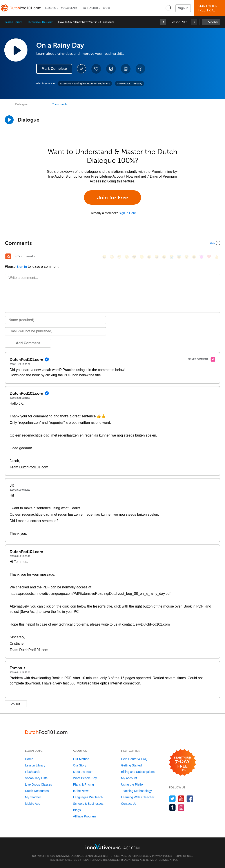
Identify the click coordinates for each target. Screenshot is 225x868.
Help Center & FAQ (134, 759)
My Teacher (90, 8)
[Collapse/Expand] (112, 243)
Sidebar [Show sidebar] (213, 22)
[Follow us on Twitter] (172, 799)
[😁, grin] (119, 257)
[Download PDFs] (126, 69)
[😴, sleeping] (187, 257)
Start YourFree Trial (210, 8)
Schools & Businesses (88, 804)
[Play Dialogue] (9, 120)
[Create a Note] (111, 69)
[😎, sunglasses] (134, 257)
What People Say (85, 778)
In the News (81, 791)
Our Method (81, 759)
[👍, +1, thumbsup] (216, 257)
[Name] (55, 320)
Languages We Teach (88, 797)
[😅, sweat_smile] (157, 257)
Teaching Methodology (136, 791)
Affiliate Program (84, 816)
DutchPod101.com (139, 856)
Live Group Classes (38, 784)
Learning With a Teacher (138, 797)
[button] (168, 8)
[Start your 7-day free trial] (182, 763)
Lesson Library (13, 22)
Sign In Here (127, 213)
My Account (129, 778)
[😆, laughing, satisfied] (149, 257)
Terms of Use (183, 856)
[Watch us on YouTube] (181, 799)
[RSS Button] (8, 256)
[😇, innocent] (179, 257)
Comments (60, 104)
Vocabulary (69, 8)
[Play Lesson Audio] (16, 50)
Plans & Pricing (83, 784)
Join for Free (113, 197)
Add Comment (28, 343)
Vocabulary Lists (36, 778)
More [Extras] (107, 8)
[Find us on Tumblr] (172, 807)
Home (29, 759)
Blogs (77, 810)
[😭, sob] (172, 257)
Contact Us (129, 804)
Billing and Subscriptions (138, 772)
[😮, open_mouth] (194, 257)
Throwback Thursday (40, 22)
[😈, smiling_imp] (201, 257)
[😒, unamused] (127, 257)
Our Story (80, 765)
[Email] (55, 331)
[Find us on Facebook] (190, 799)
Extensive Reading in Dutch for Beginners (85, 84)
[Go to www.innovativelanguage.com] (112, 847)
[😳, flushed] (112, 257)
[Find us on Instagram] (181, 807)
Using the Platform (134, 784)
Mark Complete (54, 69)
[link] (163, 22)
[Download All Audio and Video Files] (140, 69)
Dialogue (21, 104)
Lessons (50, 8)
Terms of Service (158, 860)
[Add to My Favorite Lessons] (96, 69)
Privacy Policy (162, 856)
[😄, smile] (104, 257)
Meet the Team (83, 772)
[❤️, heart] (209, 257)
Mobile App (33, 804)
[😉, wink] (164, 257)
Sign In (183, 8)
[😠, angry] (142, 257)
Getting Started (131, 765)
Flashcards (33, 772)
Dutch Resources (37, 791)
